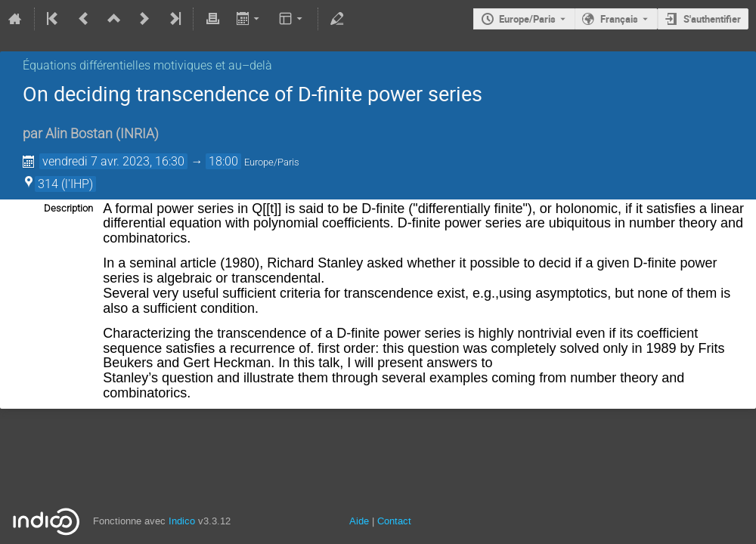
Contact (394, 521)
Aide (359, 521)
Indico (182, 521)
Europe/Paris (527, 19)
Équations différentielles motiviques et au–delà (147, 65)
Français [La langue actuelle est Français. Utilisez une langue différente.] (619, 19)
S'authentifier (712, 19)
